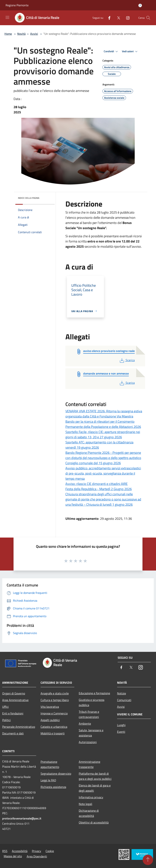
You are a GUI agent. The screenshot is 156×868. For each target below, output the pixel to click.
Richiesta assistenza (53, 787)
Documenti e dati (13, 733)
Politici (6, 720)
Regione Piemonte (17, 5)
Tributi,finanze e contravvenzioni (89, 714)
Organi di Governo (14, 693)
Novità (21, 34)
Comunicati (124, 700)
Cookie (50, 851)
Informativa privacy (91, 797)
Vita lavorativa (50, 707)
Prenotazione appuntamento (50, 764)
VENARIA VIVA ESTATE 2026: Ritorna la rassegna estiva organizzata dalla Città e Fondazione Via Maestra (104, 414)
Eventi (121, 732)
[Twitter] (117, 18)
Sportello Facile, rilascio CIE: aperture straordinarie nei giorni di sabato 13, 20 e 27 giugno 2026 (103, 434)
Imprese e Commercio (54, 713)
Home (8, 34)
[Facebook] (108, 18)
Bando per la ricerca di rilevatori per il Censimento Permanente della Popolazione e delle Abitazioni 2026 (103, 424)
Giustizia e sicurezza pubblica (92, 702)
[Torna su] (148, 860)
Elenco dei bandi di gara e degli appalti (95, 788)
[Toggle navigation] (7, 17)
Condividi (111, 51)
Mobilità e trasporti (53, 733)
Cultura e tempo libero (55, 700)
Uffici (5, 707)
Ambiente (85, 724)
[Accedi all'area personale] (140, 5)
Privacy (36, 851)
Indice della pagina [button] (29, 198)
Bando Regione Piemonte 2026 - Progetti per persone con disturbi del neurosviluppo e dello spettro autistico (103, 455)
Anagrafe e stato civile (55, 693)
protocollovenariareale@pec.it (22, 818)
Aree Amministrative (15, 700)
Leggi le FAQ (48, 780)
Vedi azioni (130, 51)
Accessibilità (20, 851)
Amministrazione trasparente (89, 764)
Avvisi (34, 34)
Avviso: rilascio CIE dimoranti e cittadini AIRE (97, 484)
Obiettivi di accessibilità (94, 822)
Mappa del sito (13, 856)
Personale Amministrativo (19, 727)
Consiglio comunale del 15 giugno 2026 (93, 463)
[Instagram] (126, 18)
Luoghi (121, 725)
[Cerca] (148, 18)
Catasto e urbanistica (54, 727)
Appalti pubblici (50, 720)
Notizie (122, 693)
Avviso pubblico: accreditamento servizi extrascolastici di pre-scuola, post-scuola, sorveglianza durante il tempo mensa (103, 473)
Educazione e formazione (94, 693)
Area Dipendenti (37, 856)
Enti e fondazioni (13, 713)
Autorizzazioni (88, 742)
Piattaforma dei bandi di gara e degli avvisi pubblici (95, 776)
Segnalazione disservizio (56, 774)
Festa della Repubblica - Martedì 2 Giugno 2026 (99, 489)
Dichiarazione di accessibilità (89, 813)
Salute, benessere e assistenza (91, 733)
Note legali (86, 804)
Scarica (127, 360)
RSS (5, 851)
